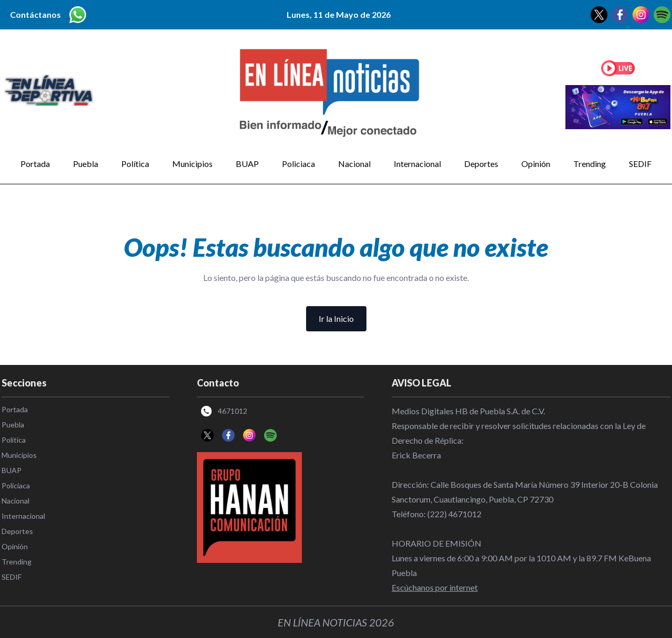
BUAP (247, 164)
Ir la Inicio (336, 318)
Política (135, 164)
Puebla (86, 164)
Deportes (481, 164)
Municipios (192, 164)
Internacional (417, 164)
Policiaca (298, 164)
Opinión (536, 164)
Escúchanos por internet (435, 587)
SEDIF (640, 164)
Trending (590, 164)
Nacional (354, 164)
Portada (35, 164)
